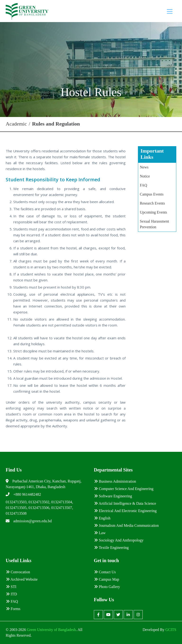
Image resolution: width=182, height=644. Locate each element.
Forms (13, 609)
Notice (145, 176)
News (144, 167)
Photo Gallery (107, 587)
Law (100, 533)
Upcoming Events (153, 212)
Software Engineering (113, 496)
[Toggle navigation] (170, 11)
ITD (11, 594)
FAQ (143, 185)
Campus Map (107, 579)
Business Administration (115, 481)
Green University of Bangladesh (51, 630)
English (102, 518)
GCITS (171, 630)
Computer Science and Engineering (124, 489)
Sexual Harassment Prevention (154, 224)
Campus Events (152, 194)
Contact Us (105, 572)
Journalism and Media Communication (126, 525)
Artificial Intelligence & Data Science (125, 503)
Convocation (18, 572)
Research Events (152, 203)
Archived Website (22, 579)
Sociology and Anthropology (119, 540)
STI (11, 587)
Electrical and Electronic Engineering (125, 511)
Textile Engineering (111, 548)
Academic (16, 124)
